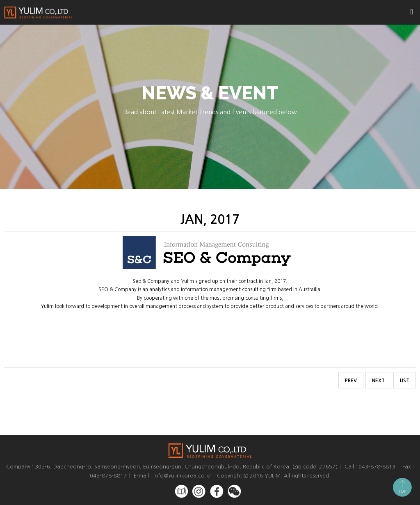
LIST (405, 381)
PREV (351, 381)
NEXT (378, 381)
